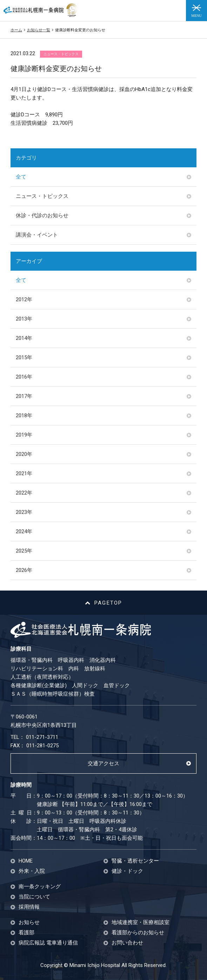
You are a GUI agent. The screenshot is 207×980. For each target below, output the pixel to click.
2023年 (24, 512)
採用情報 (29, 907)
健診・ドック (127, 871)
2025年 (24, 551)
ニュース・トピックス (42, 196)
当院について (34, 897)
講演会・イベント (37, 235)
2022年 (24, 493)
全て (21, 177)
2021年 (24, 473)
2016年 (24, 377)
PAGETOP (104, 603)
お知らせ (29, 923)
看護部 (26, 933)
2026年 (24, 570)
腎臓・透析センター (135, 861)
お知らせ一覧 (39, 30)
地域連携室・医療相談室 (141, 923)
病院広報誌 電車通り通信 (48, 943)
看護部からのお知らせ (138, 933)
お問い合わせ (127, 943)
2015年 (24, 357)
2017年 (24, 396)
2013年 (24, 319)
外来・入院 (32, 871)
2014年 (24, 338)
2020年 (24, 454)
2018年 (24, 415)
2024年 (24, 531)
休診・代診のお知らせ (42, 215)
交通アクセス (103, 763)
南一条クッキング (40, 887)
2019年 (24, 435)
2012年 (24, 299)
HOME (26, 861)
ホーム (16, 30)
